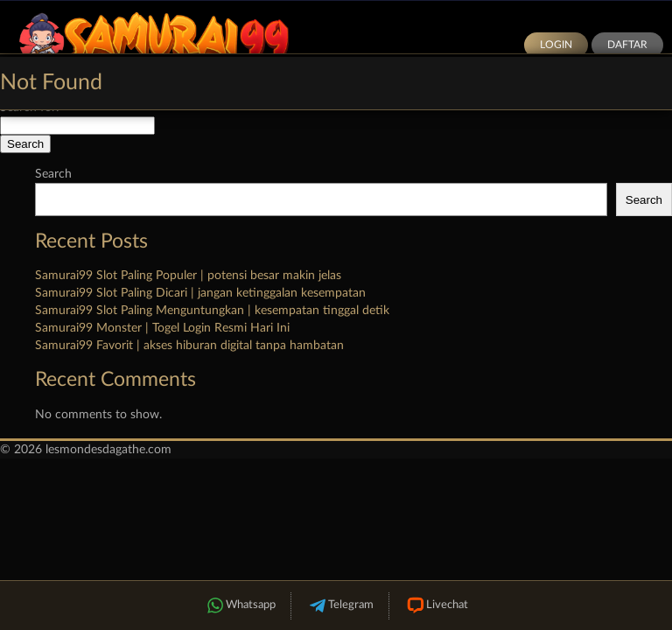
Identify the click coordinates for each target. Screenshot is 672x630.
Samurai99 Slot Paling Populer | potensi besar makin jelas (188, 276)
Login (556, 45)
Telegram (340, 606)
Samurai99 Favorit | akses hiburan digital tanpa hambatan (189, 346)
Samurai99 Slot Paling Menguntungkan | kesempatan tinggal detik (212, 311)
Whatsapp (240, 606)
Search (53, 174)
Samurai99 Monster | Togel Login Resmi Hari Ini (162, 328)
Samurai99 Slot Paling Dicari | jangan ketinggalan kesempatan (200, 293)
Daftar (627, 45)
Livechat (436, 606)
